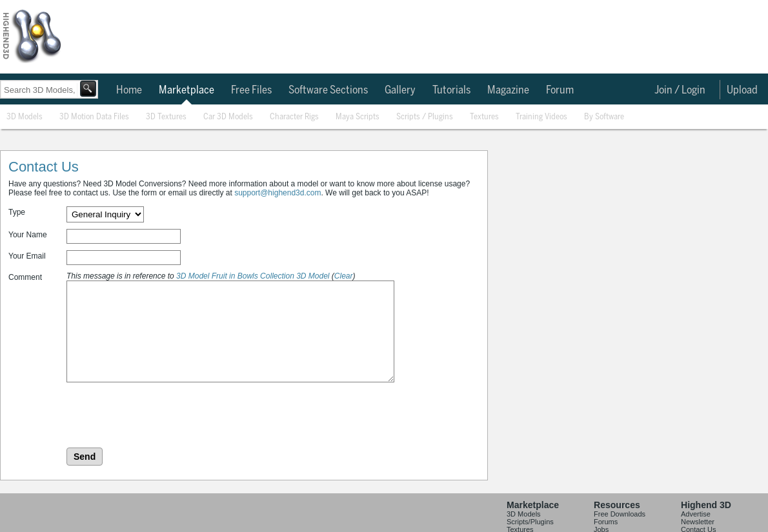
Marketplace (187, 90)
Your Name (28, 235)
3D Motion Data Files (94, 117)
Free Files (251, 90)
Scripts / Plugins (425, 117)
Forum (560, 90)
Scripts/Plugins (530, 522)
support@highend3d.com (278, 193)
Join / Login (680, 90)
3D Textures (166, 117)
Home (129, 90)
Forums (606, 522)
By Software (604, 117)
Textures (484, 117)
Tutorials (451, 90)
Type (17, 212)
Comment (25, 277)
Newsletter (698, 522)
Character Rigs (294, 117)
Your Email (27, 256)
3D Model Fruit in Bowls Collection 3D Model (253, 276)
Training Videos (541, 117)
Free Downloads (620, 514)
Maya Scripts (358, 117)
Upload (742, 90)
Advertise (696, 514)
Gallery (400, 90)
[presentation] (165, 416)
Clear (344, 276)
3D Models (25, 117)
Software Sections (328, 90)
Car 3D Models (228, 117)
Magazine (508, 90)
